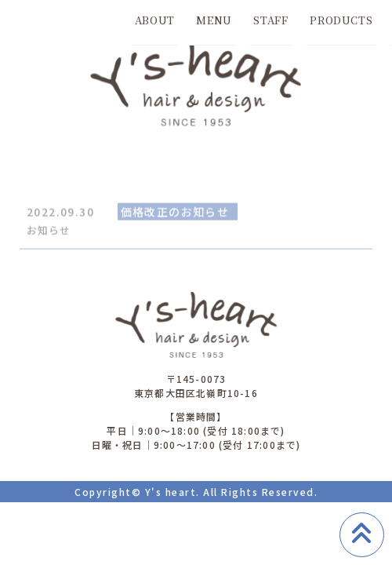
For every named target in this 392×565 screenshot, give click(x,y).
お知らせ (49, 231)
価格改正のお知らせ (175, 213)
